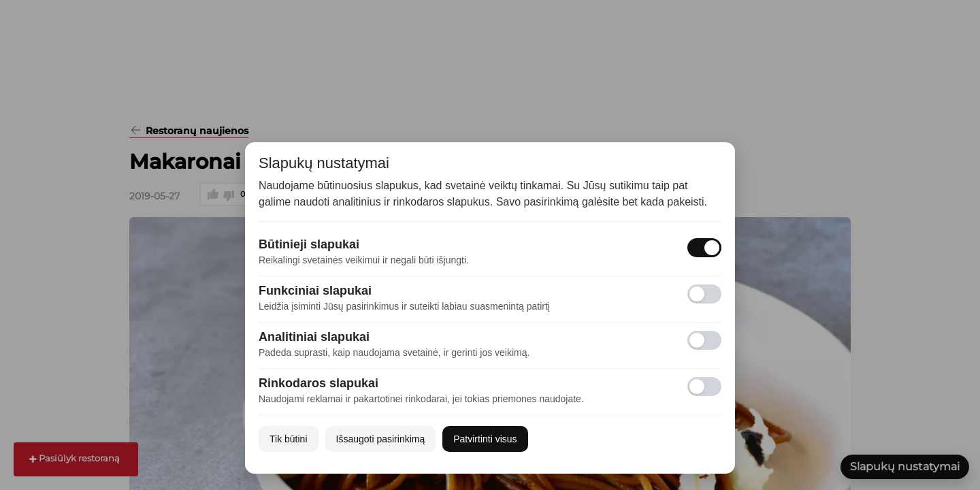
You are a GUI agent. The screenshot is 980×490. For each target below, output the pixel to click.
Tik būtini (289, 439)
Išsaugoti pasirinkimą (381, 439)
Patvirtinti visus (485, 439)
